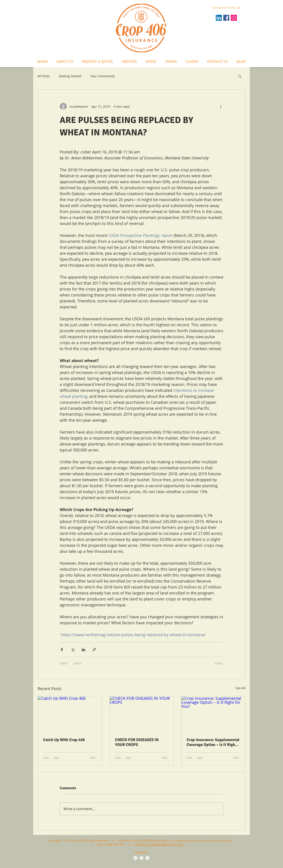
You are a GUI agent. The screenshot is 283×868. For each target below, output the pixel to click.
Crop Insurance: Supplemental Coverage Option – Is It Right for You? (213, 742)
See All (240, 688)
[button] (240, 76)
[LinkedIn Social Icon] (219, 18)
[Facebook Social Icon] (226, 18)
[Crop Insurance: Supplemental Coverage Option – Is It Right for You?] (213, 714)
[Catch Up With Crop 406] (70, 714)
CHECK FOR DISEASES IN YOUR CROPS (137, 742)
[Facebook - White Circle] (141, 858)
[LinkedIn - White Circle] (147, 858)
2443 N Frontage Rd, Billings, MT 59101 (160, 844)
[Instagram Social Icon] (234, 18)
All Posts (44, 76)
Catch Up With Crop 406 (64, 740)
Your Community (102, 76)
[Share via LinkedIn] (83, 650)
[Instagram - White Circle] (135, 858)
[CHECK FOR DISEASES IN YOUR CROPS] (142, 714)
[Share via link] (94, 650)
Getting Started (70, 76)
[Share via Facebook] (62, 650)
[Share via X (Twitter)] (73, 650)
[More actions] (221, 106)
